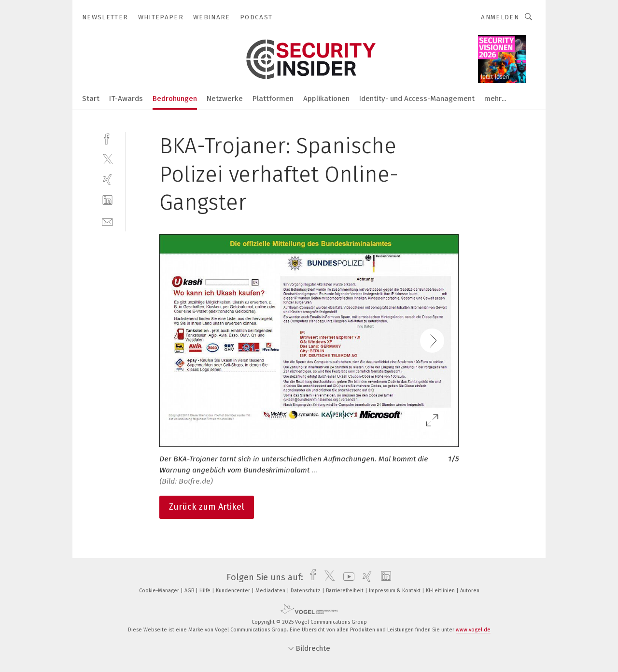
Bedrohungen (175, 99)
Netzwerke (225, 99)
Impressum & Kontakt (395, 591)
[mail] (107, 221)
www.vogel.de (473, 630)
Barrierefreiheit (345, 591)
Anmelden (500, 17)
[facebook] (107, 138)
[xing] (107, 179)
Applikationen (326, 99)
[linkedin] (107, 200)
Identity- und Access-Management (417, 99)
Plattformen (273, 99)
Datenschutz (306, 591)
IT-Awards (126, 99)
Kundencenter (234, 591)
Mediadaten (271, 591)
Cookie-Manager (160, 591)
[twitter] (107, 159)
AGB (190, 591)
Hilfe (206, 591)
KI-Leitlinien (441, 591)
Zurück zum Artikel (207, 507)
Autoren (470, 591)
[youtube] (346, 577)
